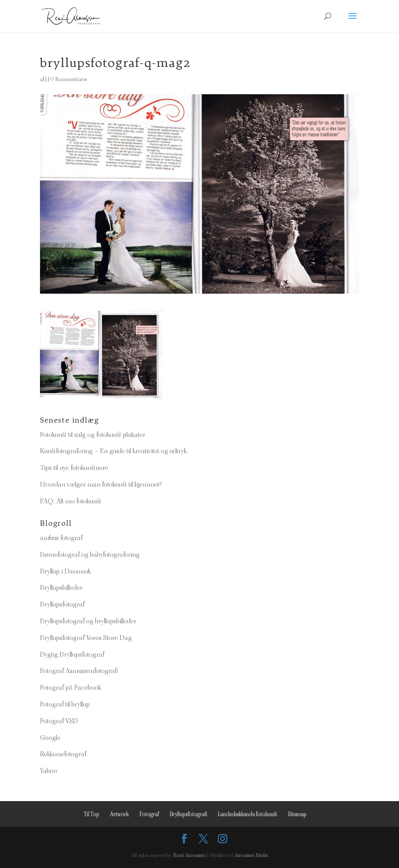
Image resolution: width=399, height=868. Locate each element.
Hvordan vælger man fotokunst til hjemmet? (101, 484)
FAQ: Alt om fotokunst (71, 501)
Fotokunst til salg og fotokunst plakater (93, 434)
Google (50, 737)
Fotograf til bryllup (65, 704)
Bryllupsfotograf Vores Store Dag (86, 638)
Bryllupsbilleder (61, 587)
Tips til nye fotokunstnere (74, 467)
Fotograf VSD (59, 721)
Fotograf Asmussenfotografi (79, 671)
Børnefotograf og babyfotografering (90, 554)
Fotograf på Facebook (71, 687)
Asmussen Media (251, 855)
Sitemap (297, 814)
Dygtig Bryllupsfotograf (72, 654)
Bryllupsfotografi (188, 814)
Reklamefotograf (63, 754)
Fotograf (149, 814)
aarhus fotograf (61, 538)
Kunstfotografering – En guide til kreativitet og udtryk (113, 451)
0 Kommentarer (69, 79)
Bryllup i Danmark (65, 571)
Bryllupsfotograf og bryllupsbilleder (88, 621)
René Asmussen (189, 855)
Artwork (119, 814)
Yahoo (49, 771)
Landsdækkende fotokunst (247, 814)
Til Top (91, 814)
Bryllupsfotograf (62, 604)
